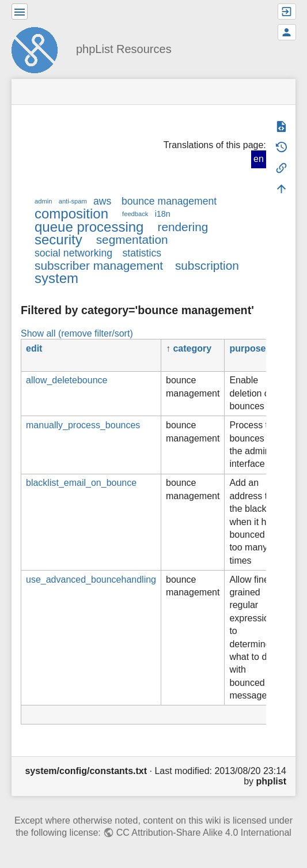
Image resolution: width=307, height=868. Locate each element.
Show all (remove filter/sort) (77, 333)
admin (43, 201)
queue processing (89, 227)
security (58, 239)
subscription (207, 265)
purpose (247, 348)
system (56, 278)
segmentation (132, 239)
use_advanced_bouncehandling (91, 580)
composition (71, 214)
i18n (163, 214)
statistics (142, 253)
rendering (183, 227)
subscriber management (99, 265)
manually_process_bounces (83, 425)
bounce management (169, 201)
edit (34, 348)
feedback (135, 214)
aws (102, 201)
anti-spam (73, 201)
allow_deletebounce (67, 380)
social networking (73, 253)
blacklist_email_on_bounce (81, 483)
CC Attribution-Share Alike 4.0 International (204, 833)
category (192, 348)
